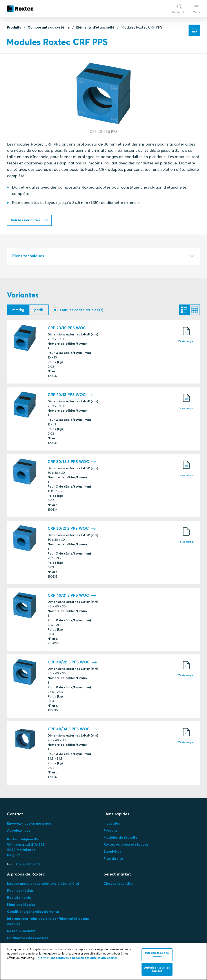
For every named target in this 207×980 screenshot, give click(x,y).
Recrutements (19, 898)
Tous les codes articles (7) (81, 310)
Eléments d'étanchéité (95, 27)
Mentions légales (21, 905)
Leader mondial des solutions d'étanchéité (43, 884)
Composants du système (49, 27)
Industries (112, 824)
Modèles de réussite (121, 838)
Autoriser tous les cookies (157, 969)
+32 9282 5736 (28, 865)
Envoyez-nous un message (29, 824)
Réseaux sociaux (21, 931)
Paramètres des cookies (28, 938)
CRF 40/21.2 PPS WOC (72, 596)
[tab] (103, 257)
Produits (14, 27)
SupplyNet (112, 852)
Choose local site (118, 884)
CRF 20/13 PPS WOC (70, 395)
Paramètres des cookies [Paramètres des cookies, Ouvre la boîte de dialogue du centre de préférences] (157, 955)
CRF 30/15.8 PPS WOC (72, 462)
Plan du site (113, 859)
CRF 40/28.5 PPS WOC (72, 663)
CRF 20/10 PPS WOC (70, 329)
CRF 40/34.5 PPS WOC (72, 730)
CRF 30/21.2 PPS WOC (72, 529)
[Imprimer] (194, 30)
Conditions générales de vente (33, 912)
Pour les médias (20, 891)
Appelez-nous (19, 831)
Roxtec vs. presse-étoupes (126, 845)
